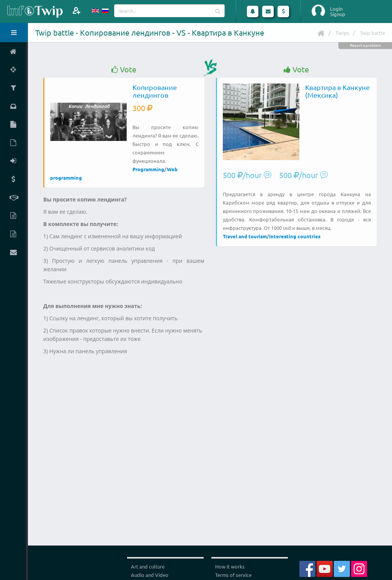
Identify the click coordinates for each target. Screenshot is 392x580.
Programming (148, 169)
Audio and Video (150, 575)
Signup (338, 14)
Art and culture (148, 566)
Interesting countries (295, 236)
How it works (230, 566)
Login (336, 9)
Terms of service (233, 575)
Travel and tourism (245, 236)
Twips (342, 33)
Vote (124, 70)
